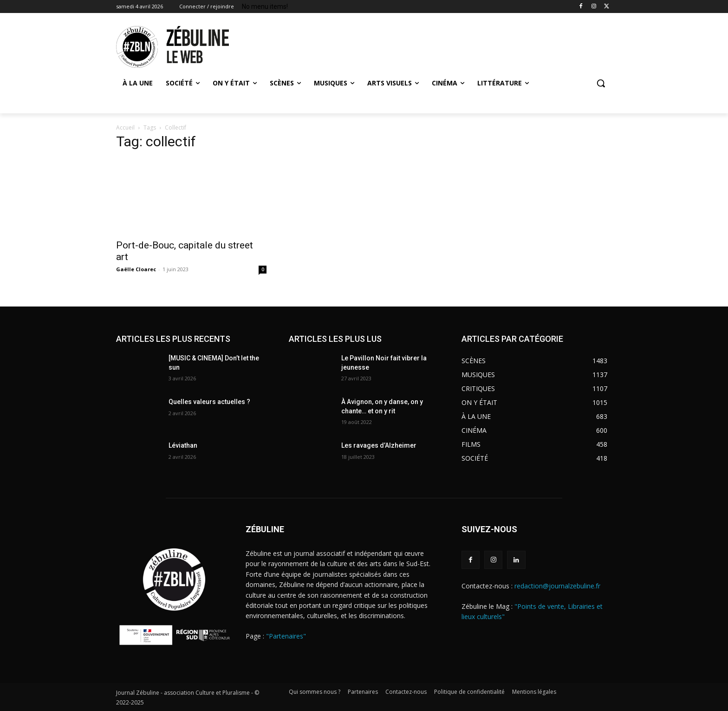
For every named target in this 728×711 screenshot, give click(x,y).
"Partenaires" (286, 636)
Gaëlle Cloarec (136, 269)
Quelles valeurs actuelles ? (210, 402)
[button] (601, 83)
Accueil (125, 127)
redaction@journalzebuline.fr (557, 586)
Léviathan (183, 445)
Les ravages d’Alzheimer (379, 445)
